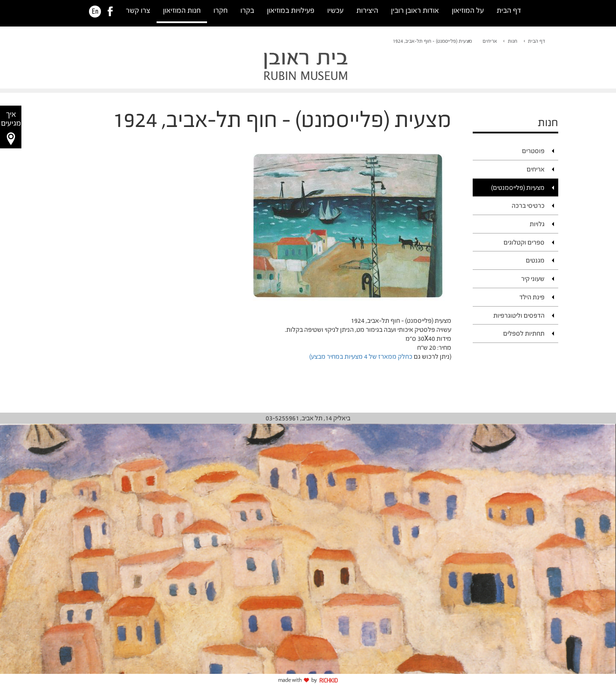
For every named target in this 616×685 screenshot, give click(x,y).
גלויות (537, 224)
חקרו (221, 10)
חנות (512, 41)
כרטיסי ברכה (528, 205)
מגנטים (535, 260)
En (95, 12)
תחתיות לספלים (524, 333)
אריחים (490, 41)
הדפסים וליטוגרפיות (519, 315)
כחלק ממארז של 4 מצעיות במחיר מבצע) (361, 356)
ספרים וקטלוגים (524, 242)
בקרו (247, 10)
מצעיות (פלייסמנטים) (518, 187)
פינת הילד (532, 297)
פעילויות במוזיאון (291, 10)
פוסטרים (533, 151)
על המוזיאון (468, 10)
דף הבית (509, 10)
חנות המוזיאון (182, 10)
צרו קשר (138, 10)
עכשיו (335, 10)
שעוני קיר (533, 279)
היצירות (367, 10)
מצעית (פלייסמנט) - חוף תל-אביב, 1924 (432, 41)
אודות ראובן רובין (415, 10)
